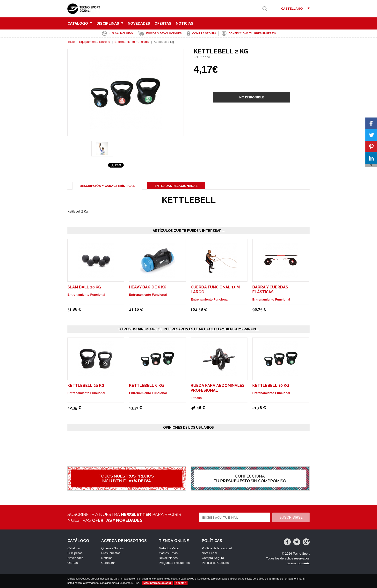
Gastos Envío (168, 553)
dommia (304, 563)
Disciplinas (110, 23)
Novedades (139, 23)
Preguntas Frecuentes (174, 563)
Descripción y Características (107, 186)
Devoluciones (168, 558)
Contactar (108, 563)
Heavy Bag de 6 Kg (148, 287)
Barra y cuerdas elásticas (270, 290)
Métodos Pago (169, 548)
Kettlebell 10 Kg (271, 386)
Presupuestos (111, 553)
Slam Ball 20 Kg (84, 287)
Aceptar (181, 583)
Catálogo (80, 23)
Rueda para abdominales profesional (218, 388)
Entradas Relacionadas (176, 186)
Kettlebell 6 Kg (146, 386)
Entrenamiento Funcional (132, 42)
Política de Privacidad (217, 548)
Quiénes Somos (112, 548)
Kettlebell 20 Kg (86, 386)
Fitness (196, 398)
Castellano (292, 9)
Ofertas (163, 23)
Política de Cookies (215, 563)
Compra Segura (213, 558)
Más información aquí (157, 583)
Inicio (71, 42)
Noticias (185, 23)
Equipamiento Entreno (95, 42)
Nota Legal (209, 553)
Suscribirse (291, 517)
